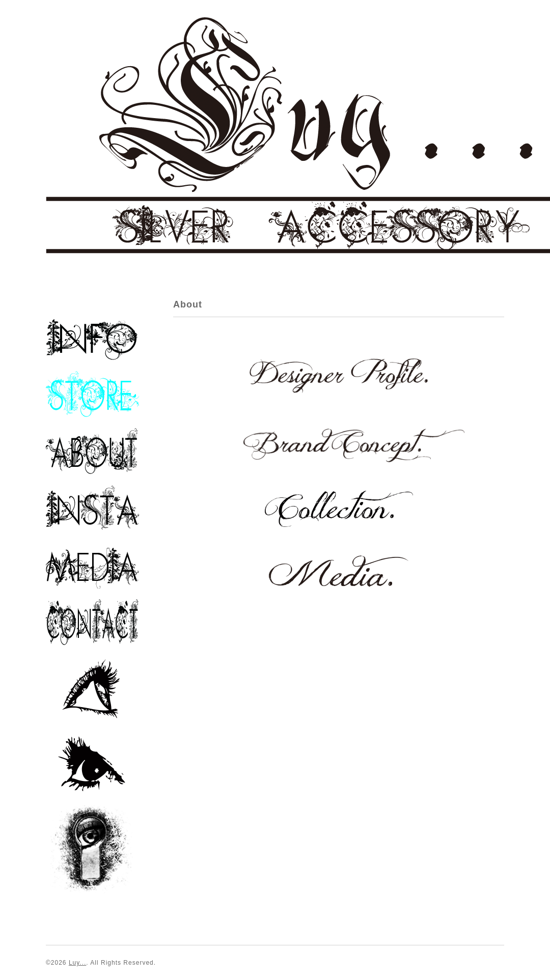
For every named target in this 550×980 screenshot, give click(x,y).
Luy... (77, 963)
